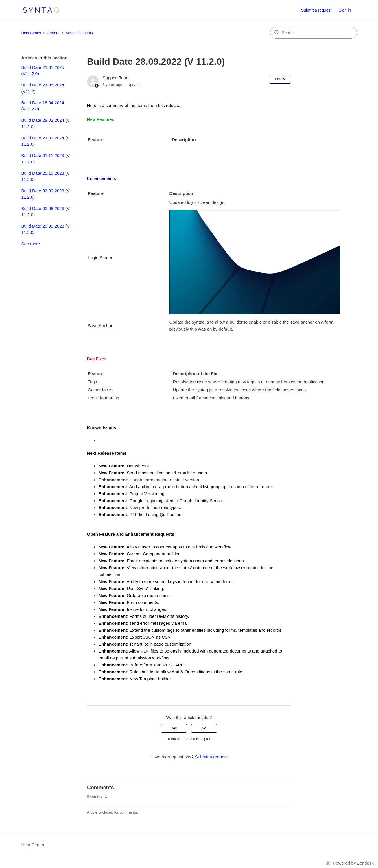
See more (31, 244)
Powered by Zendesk (353, 863)
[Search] (314, 33)
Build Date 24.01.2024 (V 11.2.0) (46, 141)
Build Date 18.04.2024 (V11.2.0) (43, 106)
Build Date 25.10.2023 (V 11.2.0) (46, 176)
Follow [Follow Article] (280, 79)
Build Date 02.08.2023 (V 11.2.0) (46, 212)
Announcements (79, 33)
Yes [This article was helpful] (174, 728)
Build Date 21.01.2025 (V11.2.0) (43, 71)
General (54, 33)
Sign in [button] (345, 10)
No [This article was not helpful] (204, 728)
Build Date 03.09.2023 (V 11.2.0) (46, 194)
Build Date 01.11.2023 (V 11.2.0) (46, 159)
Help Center (31, 33)
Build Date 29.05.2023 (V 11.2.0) (46, 229)
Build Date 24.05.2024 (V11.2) (43, 88)
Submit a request (316, 10)
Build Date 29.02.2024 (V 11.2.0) (46, 124)
